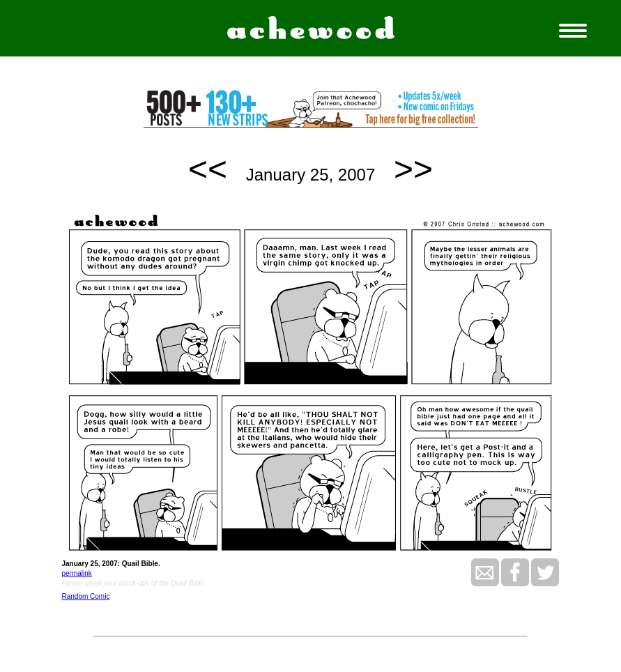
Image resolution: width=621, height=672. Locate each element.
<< (208, 169)
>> (413, 169)
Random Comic (85, 596)
